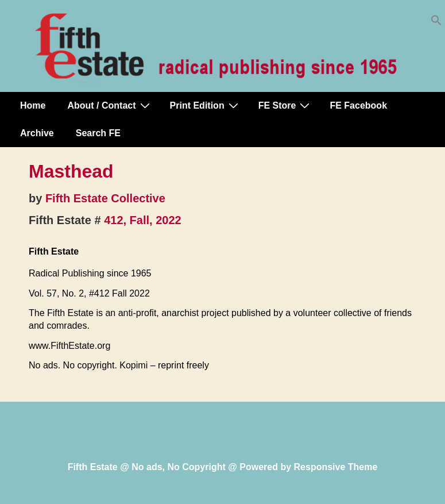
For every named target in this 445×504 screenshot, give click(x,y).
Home (33, 105)
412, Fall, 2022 (143, 220)
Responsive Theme (336, 467)
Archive (37, 133)
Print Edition (206, 105)
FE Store (286, 105)
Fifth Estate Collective (105, 198)
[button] (436, 23)
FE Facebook (358, 105)
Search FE (98, 133)
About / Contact (110, 105)
